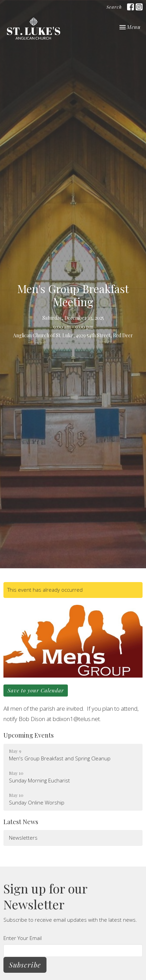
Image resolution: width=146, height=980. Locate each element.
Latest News (21, 822)
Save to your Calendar (36, 690)
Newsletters (23, 838)
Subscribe (25, 965)
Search (114, 7)
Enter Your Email (23, 938)
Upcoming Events (29, 735)
